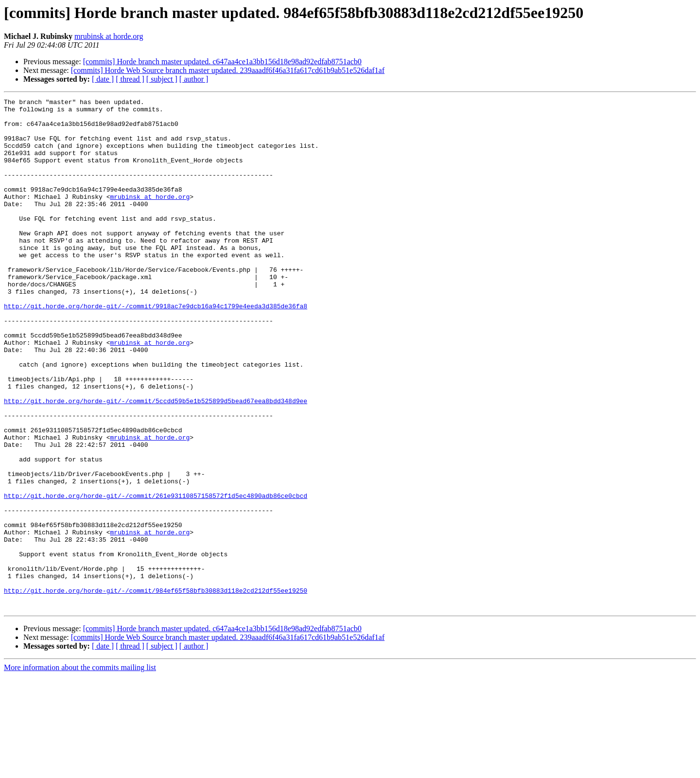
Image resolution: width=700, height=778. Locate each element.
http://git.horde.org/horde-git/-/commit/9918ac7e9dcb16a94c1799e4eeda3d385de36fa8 (156, 348)
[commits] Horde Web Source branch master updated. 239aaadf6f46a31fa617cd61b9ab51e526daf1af (228, 70)
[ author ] (194, 79)
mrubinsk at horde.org (109, 36)
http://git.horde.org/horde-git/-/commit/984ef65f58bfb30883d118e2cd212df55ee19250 (156, 690)
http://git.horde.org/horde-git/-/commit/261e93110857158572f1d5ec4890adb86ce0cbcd (156, 576)
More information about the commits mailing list (80, 769)
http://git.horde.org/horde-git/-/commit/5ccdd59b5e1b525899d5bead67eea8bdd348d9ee (156, 462)
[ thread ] (130, 79)
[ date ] (103, 79)
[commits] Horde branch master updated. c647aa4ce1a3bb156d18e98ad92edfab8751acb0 (222, 62)
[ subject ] (162, 79)
